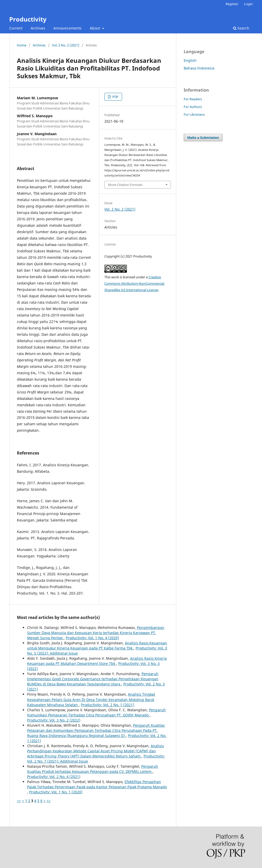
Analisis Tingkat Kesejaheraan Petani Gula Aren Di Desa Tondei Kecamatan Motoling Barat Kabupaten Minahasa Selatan (91, 699)
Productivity (28, 19)
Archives (38, 28)
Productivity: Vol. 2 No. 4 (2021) (54, 777)
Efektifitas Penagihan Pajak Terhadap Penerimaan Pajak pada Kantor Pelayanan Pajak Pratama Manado (97, 784)
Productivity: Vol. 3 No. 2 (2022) (54, 720)
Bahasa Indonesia (199, 68)
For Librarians (194, 114)
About (95, 28)
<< (19, 801)
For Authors (193, 107)
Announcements (68, 28)
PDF (115, 97)
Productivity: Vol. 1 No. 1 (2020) (56, 792)
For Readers (193, 99)
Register (232, 4)
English (190, 60)
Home (22, 45)
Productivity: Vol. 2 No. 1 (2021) (107, 705)
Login (248, 4)
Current (16, 28)
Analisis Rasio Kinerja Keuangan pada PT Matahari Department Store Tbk (97, 661)
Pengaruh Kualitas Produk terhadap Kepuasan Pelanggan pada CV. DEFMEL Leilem (93, 769)
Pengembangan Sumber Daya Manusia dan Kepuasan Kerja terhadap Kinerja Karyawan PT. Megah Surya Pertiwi (96, 633)
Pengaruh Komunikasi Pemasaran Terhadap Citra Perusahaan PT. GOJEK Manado (96, 712)
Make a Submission (203, 137)
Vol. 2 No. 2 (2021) (66, 45)
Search (241, 28)
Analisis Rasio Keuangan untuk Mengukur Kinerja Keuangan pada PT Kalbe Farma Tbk (97, 645)
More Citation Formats (125, 185)
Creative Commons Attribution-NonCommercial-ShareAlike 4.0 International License (135, 283)
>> (49, 801)
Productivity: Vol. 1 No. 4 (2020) (92, 638)
